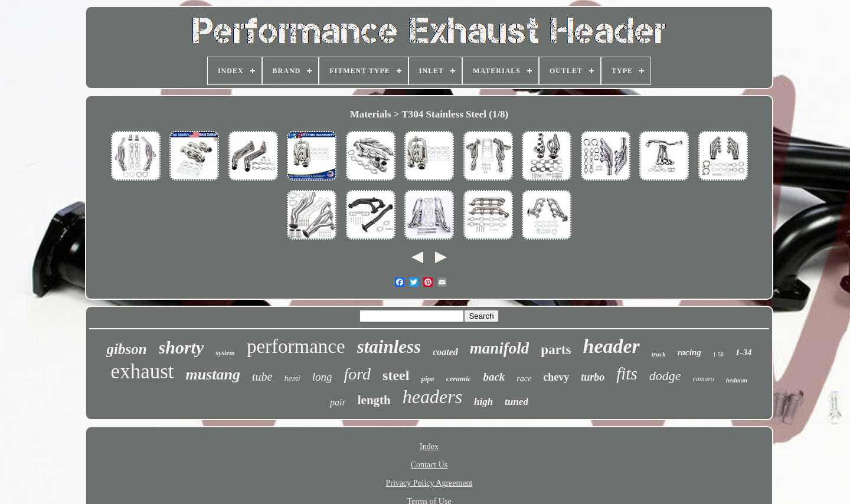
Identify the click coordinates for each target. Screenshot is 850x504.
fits (627, 374)
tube (262, 377)
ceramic (459, 379)
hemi (292, 379)
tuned (516, 402)
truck (659, 354)
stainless (389, 347)
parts (556, 350)
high (483, 402)
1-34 (744, 352)
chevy (556, 377)
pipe (427, 379)
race (524, 379)
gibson (126, 349)
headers (432, 397)
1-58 (718, 354)
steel (396, 375)
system (225, 353)
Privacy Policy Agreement (429, 483)
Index (429, 446)
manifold (500, 348)
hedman (737, 380)
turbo (593, 377)
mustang (213, 374)
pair (338, 402)
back (494, 377)
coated (445, 352)
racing (689, 352)
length (374, 400)
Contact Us (429, 465)
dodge (665, 376)
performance (296, 346)
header (611, 346)
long (322, 377)
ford (357, 374)
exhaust (143, 372)
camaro (703, 379)
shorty (182, 347)
